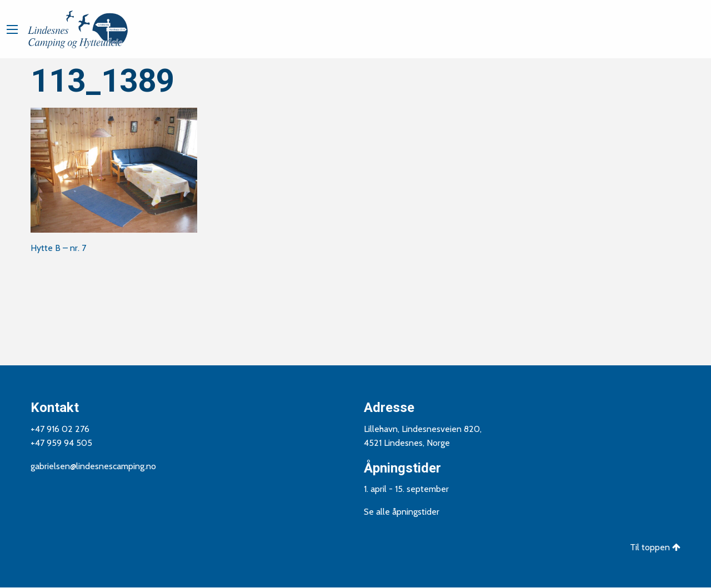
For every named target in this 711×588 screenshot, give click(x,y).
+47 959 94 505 (61, 443)
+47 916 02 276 (60, 429)
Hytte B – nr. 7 (58, 248)
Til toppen (655, 547)
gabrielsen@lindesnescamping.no (93, 466)
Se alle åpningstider (402, 512)
